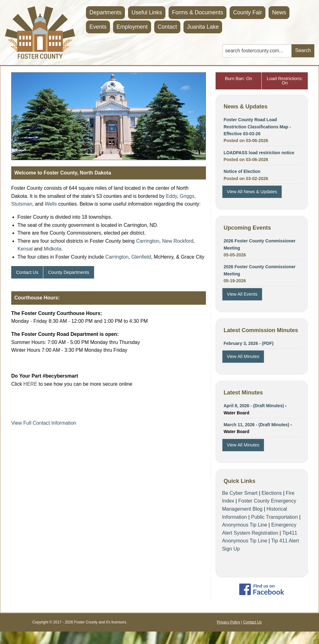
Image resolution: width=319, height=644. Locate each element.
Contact (167, 27)
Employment (132, 27)
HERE (30, 384)
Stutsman (22, 204)
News (279, 12)
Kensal (25, 249)
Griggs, (188, 196)
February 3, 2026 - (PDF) (249, 343)
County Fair (248, 12)
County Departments (69, 272)
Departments (105, 12)
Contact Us (27, 272)
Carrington (148, 241)
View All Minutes (243, 356)
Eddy (171, 196)
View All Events (242, 294)
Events (98, 27)
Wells (51, 204)
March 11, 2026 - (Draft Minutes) (257, 425)
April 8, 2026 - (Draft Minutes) (254, 406)
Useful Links (147, 12)
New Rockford (178, 241)
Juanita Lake (203, 27)
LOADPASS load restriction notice (259, 153)
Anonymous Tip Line (245, 525)
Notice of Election (242, 171)
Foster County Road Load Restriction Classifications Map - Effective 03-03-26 (257, 127)
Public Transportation (274, 517)
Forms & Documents (198, 12)
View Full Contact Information (44, 423)
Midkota (53, 249)
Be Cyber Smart (240, 493)
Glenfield (141, 257)
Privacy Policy (229, 622)
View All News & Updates (252, 192)
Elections (272, 493)
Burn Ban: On (238, 79)
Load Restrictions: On (285, 81)
